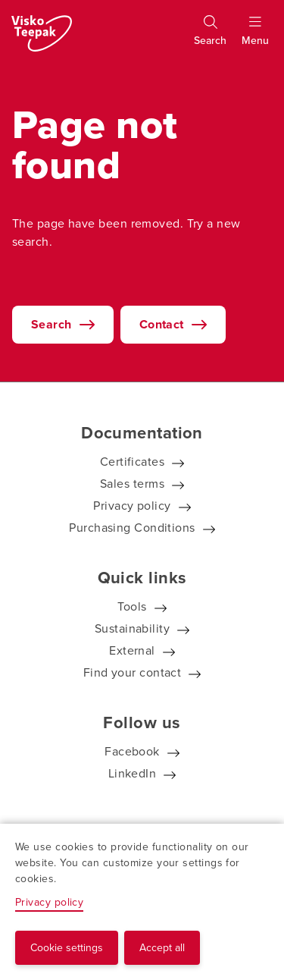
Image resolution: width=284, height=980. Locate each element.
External (132, 650)
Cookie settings (67, 948)
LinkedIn (133, 773)
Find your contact (133, 672)
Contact (162, 324)
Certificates (132, 462)
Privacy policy (132, 506)
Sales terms (132, 484)
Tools (132, 606)
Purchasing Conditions (132, 528)
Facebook (132, 751)
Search (51, 324)
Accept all (162, 948)
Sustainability (132, 628)
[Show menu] (255, 37)
